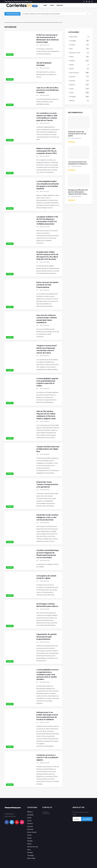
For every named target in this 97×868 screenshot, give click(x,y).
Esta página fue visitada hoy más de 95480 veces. (18, 2)
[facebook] (84, 2)
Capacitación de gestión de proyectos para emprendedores (47, 637)
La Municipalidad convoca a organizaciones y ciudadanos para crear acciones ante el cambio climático (47, 674)
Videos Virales (73, 37)
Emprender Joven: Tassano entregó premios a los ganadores (47, 484)
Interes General (74, 73)
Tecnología (73, 41)
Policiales (72, 61)
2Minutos (72, 101)
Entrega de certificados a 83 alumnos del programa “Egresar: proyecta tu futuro (78, 192)
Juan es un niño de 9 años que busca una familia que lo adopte (48, 90)
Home (45, 5)
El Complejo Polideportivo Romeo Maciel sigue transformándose (41, 14)
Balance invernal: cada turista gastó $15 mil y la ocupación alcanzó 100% (47, 151)
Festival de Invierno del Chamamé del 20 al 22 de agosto (77, 134)
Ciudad (71, 93)
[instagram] (92, 2)
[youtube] (89, 2)
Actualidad (72, 97)
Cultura (72, 89)
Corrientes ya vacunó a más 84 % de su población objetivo (47, 757)
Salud (71, 49)
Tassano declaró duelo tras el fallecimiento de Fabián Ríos (48, 449)
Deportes (72, 85)
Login (52, 5)
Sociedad (10, 55)
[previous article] (91, 14)
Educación (72, 77)
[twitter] (87, 2)
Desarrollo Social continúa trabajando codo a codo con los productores (47, 517)
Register (60, 5)
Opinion (72, 65)
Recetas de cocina (75, 53)
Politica (72, 57)
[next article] (87, 14)
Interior (72, 69)
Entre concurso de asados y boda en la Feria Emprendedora (47, 285)
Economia (72, 81)
